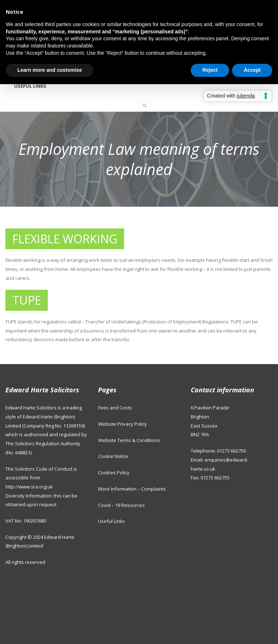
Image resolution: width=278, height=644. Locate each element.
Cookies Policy (114, 472)
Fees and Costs (115, 408)
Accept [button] (252, 70)
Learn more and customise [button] (50, 70)
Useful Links (30, 86)
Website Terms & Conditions (129, 440)
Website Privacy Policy (123, 424)
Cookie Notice (113, 456)
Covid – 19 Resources (121, 505)
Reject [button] (210, 70)
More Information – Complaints (132, 489)
